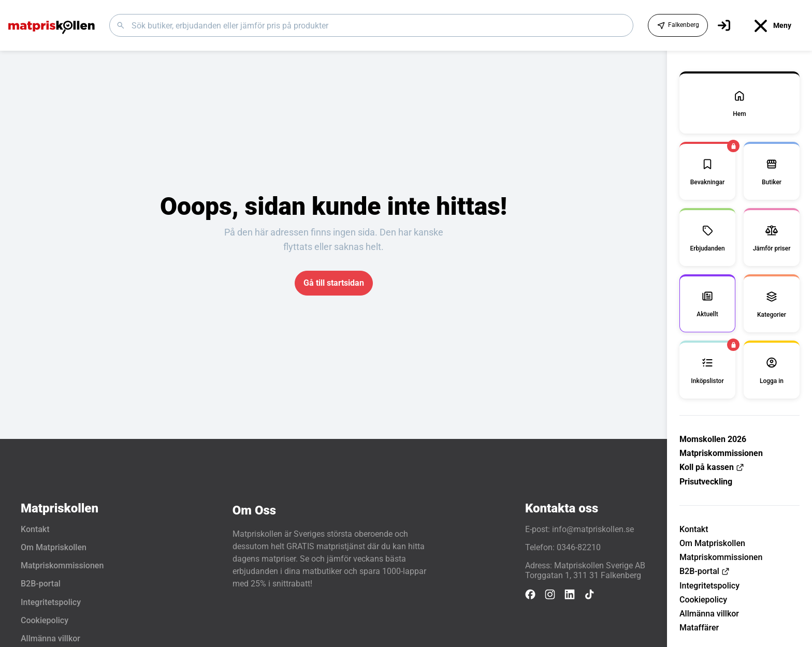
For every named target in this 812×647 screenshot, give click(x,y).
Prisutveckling (706, 482)
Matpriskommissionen (721, 453)
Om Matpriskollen (712, 543)
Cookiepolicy (703, 600)
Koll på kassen (712, 467)
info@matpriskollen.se (593, 529)
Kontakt (694, 529)
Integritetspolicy (709, 586)
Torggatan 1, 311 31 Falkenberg (583, 575)
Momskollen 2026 (713, 439)
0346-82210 (579, 547)
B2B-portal (705, 571)
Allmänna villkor (709, 614)
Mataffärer (699, 628)
